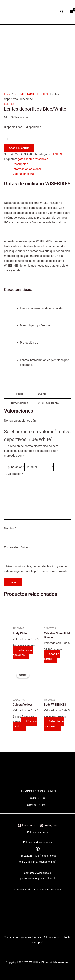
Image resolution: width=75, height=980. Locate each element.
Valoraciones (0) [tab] (23, 174)
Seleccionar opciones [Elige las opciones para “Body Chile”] (23, 653)
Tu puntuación (14, 467)
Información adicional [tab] (27, 169)
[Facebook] (26, 825)
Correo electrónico (17, 547)
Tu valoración (14, 474)
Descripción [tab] (20, 164)
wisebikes (42, 159)
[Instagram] (48, 825)
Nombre (10, 528)
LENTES (42, 94)
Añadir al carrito (19, 148)
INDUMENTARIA (24, 94)
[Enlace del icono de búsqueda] (62, 12)
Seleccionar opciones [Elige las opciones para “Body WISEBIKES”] (54, 724)
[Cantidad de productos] (11, 139)
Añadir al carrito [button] (52, 656)
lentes (30, 159)
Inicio (7, 94)
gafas (21, 159)
